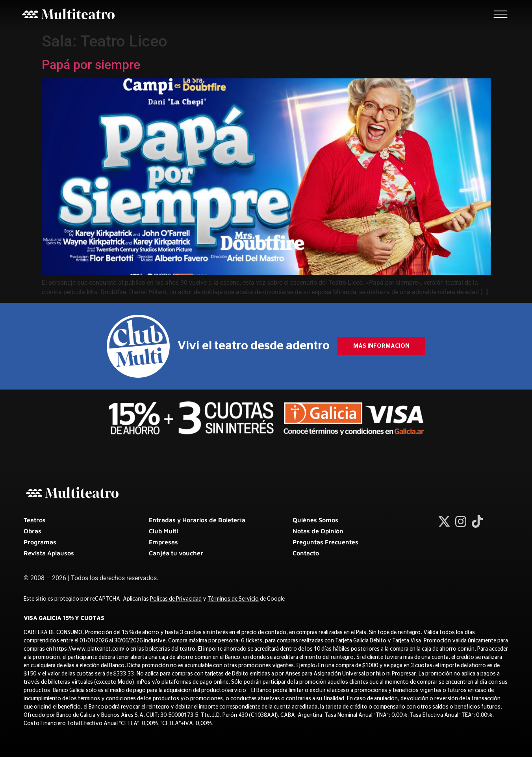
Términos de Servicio (233, 599)
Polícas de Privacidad (176, 599)
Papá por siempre (91, 65)
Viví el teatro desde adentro (254, 346)
